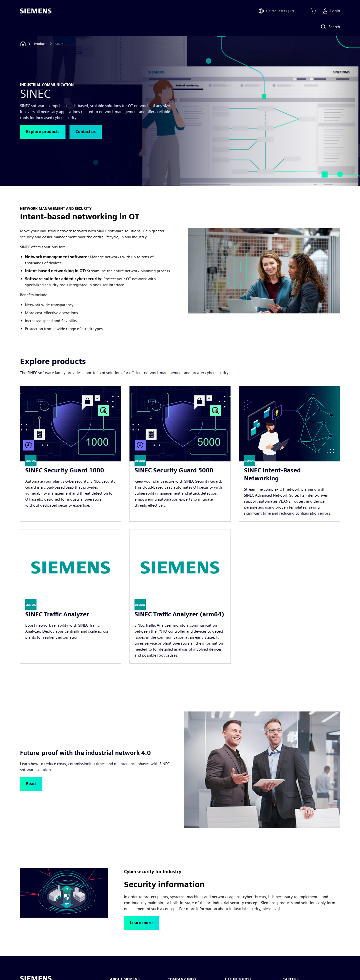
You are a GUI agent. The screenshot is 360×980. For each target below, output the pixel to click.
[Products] (41, 44)
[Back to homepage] (23, 44)
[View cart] (313, 11)
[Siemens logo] (36, 11)
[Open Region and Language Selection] (276, 11)
